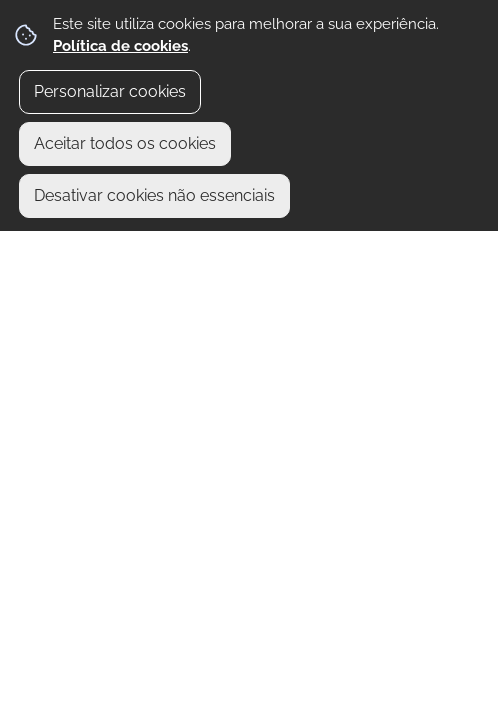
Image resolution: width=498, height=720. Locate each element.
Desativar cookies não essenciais (154, 195)
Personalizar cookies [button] (110, 91)
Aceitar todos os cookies (125, 143)
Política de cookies (120, 46)
